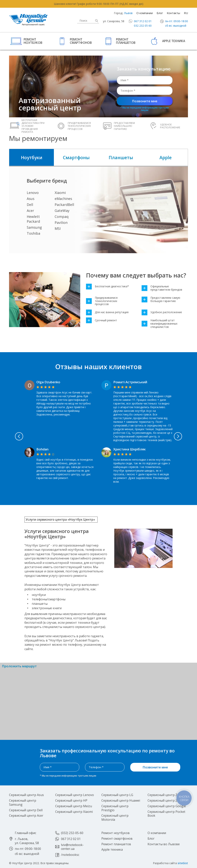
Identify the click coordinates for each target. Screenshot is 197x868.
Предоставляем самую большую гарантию (161, 299)
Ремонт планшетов (126, 41)
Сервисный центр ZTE (164, 800)
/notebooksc (70, 855)
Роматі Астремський (130, 382)
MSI (58, 228)
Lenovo (33, 193)
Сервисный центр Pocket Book (166, 814)
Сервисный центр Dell (26, 810)
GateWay (62, 211)
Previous (19, 436)
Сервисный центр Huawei (121, 800)
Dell (30, 205)
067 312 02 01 (143, 21)
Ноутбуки (32, 157)
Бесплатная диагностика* (107, 286)
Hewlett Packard (33, 219)
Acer (30, 211)
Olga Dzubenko (48, 382)
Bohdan (42, 449)
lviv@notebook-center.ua (72, 847)
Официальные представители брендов (162, 288)
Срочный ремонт (101, 320)
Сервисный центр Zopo (165, 795)
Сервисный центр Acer (26, 816)
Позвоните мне (145, 101)
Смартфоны (76, 157)
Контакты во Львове (164, 844)
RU (186, 13)
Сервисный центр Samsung (23, 802)
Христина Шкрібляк (129, 449)
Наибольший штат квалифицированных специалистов (159, 324)
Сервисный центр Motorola (115, 818)
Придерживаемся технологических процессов (102, 301)
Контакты (173, 13)
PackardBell (64, 205)
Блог (160, 13)
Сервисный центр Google (167, 806)
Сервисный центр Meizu (74, 806)
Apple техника (174, 41)
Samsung (34, 227)
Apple (166, 157)
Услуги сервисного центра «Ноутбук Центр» (60, 519)
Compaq (62, 217)
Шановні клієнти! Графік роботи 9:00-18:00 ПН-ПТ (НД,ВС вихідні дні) (99, 4)
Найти (97, 21)
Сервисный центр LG (117, 795)
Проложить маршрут (19, 666)
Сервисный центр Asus (26, 795)
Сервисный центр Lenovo (75, 795)
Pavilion (61, 222)
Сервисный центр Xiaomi (74, 812)
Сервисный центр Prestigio (115, 808)
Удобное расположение (162, 312)
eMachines (63, 199)
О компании (145, 13)
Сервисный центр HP (71, 800)
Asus (31, 199)
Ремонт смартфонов (81, 41)
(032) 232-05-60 (72, 833)
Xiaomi (60, 193)
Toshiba (33, 233)
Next (178, 436)
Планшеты (121, 157)
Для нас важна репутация (107, 312)
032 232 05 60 (143, 26)
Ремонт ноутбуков (33, 41)
